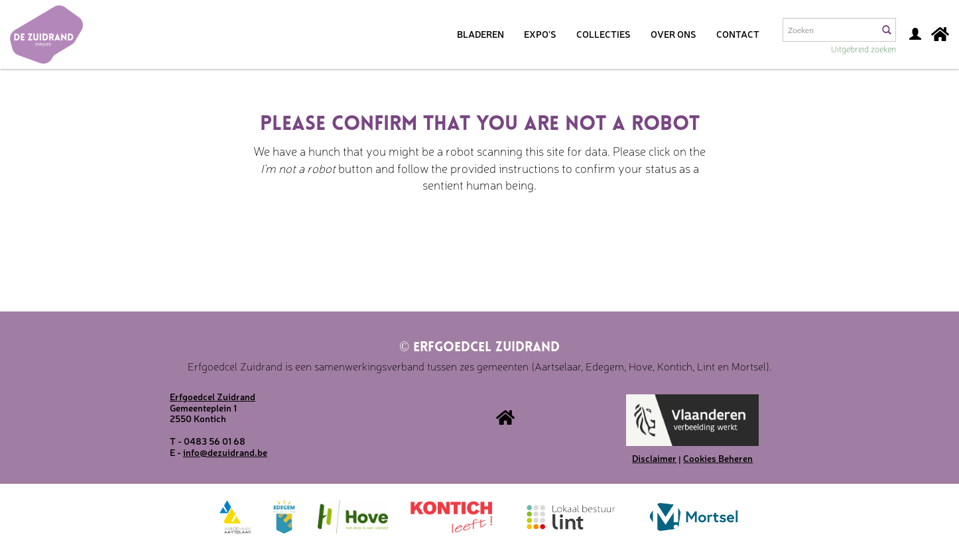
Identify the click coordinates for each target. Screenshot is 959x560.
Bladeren (480, 34)
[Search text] (830, 30)
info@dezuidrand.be (225, 452)
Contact (738, 34)
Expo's (540, 34)
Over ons (673, 34)
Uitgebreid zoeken (863, 49)
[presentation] (460, 235)
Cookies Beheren (718, 458)
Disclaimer (654, 458)
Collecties (604, 34)
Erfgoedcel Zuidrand (479, 348)
